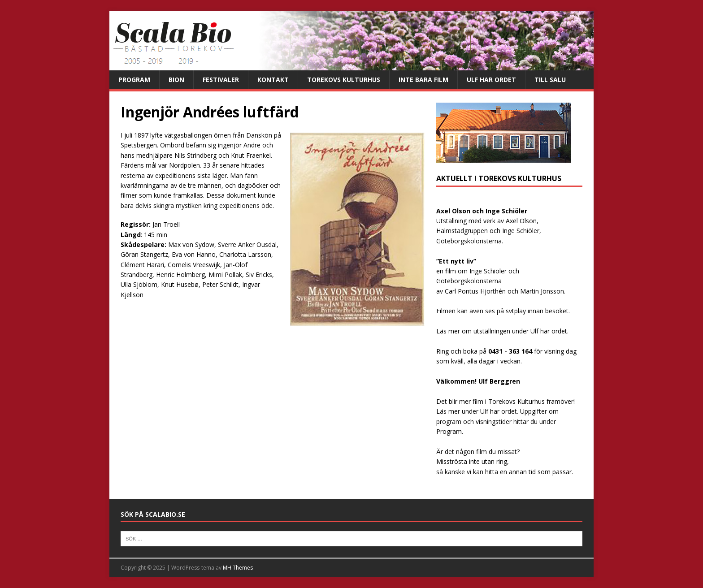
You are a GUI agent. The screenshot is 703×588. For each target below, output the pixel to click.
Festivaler (221, 80)
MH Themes (238, 568)
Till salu (550, 80)
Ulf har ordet (491, 80)
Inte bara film (423, 80)
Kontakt (273, 80)
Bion (176, 80)
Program (134, 80)
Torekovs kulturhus (344, 80)
